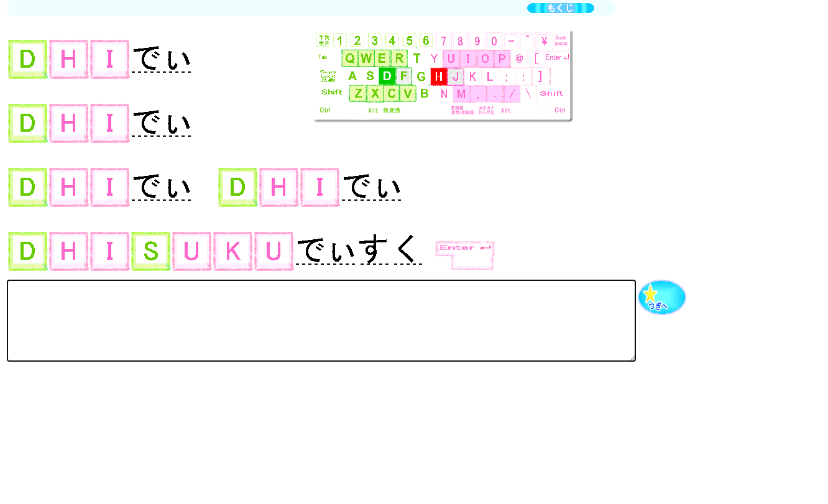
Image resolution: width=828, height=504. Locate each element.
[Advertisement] (233, 416)
